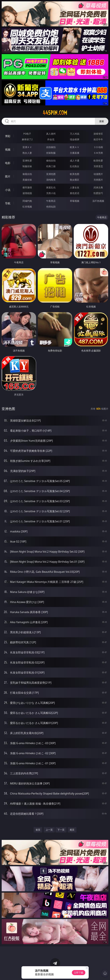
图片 (8, 176)
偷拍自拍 (51, 161)
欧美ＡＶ (75, 147)
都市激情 (27, 187)
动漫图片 (98, 174)
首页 (38, 830)
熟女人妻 (27, 153)
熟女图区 (75, 180)
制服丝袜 (27, 166)
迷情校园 (27, 193)
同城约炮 (27, 201)
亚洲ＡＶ (27, 147)
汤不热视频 (98, 201)
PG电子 (27, 134)
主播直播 (75, 153)
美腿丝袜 (27, 180)
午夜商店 (51, 201)
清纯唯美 (51, 180)
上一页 (49, 830)
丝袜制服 (51, 153)
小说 (8, 190)
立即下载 (79, 973)
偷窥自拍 (27, 174)
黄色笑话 (75, 193)
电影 (8, 163)
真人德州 (51, 134)
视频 (8, 150)
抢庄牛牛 (98, 139)
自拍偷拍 (51, 147)
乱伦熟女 (75, 166)
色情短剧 (51, 207)
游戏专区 (98, 134)
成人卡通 (75, 161)
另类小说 (51, 193)
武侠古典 (98, 187)
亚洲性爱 (27, 161)
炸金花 (51, 139)
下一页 (61, 830)
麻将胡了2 (27, 139)
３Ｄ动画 (98, 147)
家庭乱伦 (51, 187)
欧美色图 (75, 174)
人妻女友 (75, 187)
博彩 (8, 136)
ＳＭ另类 (98, 153)
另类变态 (98, 166)
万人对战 (75, 134)
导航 (8, 203)
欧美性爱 (98, 161)
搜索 (102, 121)
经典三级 (51, 166)
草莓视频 (75, 201)
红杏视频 (27, 207)
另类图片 (98, 180)
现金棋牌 (75, 139)
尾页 (72, 830)
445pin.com (55, 113)
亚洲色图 (51, 174)
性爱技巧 (98, 193)
